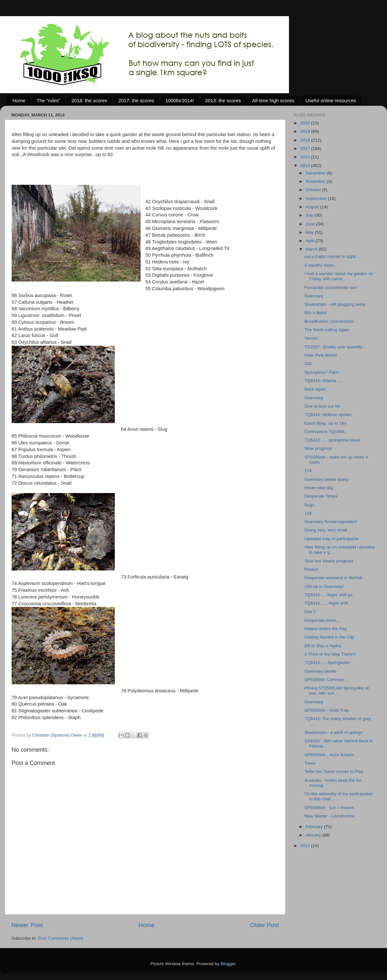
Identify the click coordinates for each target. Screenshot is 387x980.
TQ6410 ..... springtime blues (332, 440)
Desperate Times (321, 496)
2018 (306, 140)
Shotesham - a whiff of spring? (334, 733)
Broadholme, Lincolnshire (329, 321)
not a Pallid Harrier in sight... (332, 257)
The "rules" (49, 100)
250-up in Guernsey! (324, 586)
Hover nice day (319, 488)
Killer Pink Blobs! (321, 355)
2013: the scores (223, 100)
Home (19, 100)
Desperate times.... (323, 620)
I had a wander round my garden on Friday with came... (339, 276)
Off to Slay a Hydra (323, 646)
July (310, 215)
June (311, 224)
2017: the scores (136, 100)
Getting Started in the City (329, 637)
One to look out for (322, 406)
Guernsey (314, 296)
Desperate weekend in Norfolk (334, 578)
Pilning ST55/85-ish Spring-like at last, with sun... (337, 691)
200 (308, 364)
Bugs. (310, 505)
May (310, 232)
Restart (312, 569)
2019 (306, 131)
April (310, 241)
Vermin (311, 338)
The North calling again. (327, 330)
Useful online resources (331, 100)
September (317, 198)
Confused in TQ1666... (326, 432)
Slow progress (318, 448)
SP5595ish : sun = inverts (329, 808)
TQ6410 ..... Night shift (326, 603)
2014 (306, 157)
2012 (306, 846)
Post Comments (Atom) (61, 938)
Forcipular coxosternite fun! (331, 287)
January (314, 835)
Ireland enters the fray (326, 629)
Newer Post (27, 925)
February (315, 827)
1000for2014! (180, 100)
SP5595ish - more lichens (329, 755)
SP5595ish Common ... (327, 680)
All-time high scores (273, 100)
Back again (315, 389)
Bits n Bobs (315, 313)
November (316, 181)
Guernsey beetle (320, 671)
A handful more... (321, 265)
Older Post (265, 925)
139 (308, 513)
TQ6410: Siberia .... (323, 381)
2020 (306, 123)
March (312, 249)
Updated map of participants (332, 539)
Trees (310, 763)
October (314, 190)
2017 (306, 148)
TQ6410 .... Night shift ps (328, 595)
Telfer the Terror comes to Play (334, 772)
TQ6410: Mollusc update (328, 415)
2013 (306, 166)
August (313, 207)
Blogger (228, 964)
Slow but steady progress (329, 561)
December (316, 173)
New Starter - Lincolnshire (329, 816)
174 (308, 471)
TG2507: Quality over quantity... (335, 347)
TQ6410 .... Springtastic (327, 663)
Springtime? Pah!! (322, 372)
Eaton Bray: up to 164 (326, 423)
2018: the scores (89, 100)
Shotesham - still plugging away (335, 304)
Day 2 (310, 612)
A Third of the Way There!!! (330, 654)
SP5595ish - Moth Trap (327, 710)
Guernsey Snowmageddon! (331, 522)
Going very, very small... (328, 530)
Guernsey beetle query (327, 479)
